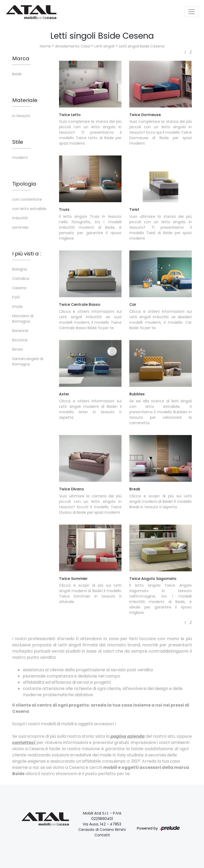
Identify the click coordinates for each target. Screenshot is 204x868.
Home (45, 46)
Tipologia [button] (24, 184)
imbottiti (20, 218)
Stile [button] (18, 142)
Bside (17, 74)
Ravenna (20, 331)
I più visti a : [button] (27, 254)
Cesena (19, 288)
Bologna (20, 269)
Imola (17, 307)
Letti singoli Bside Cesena (142, 46)
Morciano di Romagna (23, 319)
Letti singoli (104, 46)
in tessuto (21, 116)
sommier (20, 227)
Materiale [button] (25, 100)
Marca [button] (21, 58)
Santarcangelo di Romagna (28, 361)
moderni (20, 158)
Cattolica (21, 279)
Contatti (102, 835)
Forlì (16, 297)
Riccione (20, 340)
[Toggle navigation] (192, 12)
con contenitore (27, 199)
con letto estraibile (29, 209)
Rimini (18, 349)
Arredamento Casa (73, 46)
